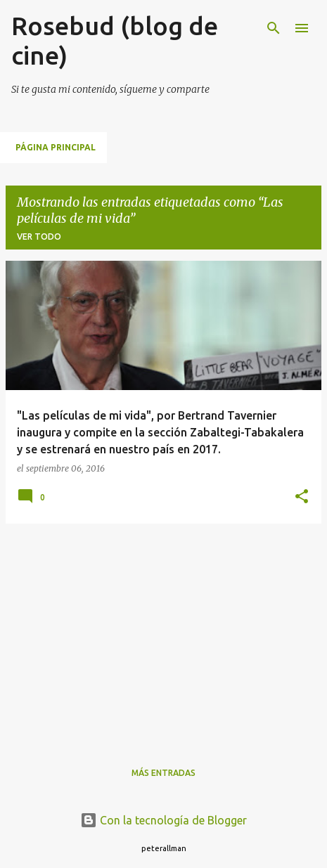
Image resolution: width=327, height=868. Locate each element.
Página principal (56, 147)
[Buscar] (274, 28)
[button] (302, 497)
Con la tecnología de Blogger (163, 820)
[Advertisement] (163, 633)
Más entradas (163, 773)
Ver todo (39, 237)
